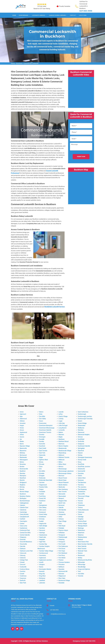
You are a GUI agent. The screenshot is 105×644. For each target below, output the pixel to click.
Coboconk (23, 553)
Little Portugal (63, 425)
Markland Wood (63, 441)
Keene (41, 567)
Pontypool (62, 542)
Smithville (81, 441)
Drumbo (42, 435)
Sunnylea (81, 473)
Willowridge (81, 565)
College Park (24, 560)
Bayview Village (25, 446)
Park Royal (62, 526)
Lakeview (42, 583)
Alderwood (23, 419)
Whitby (80, 558)
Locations (83, 15)
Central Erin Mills (25, 533)
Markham (62, 439)
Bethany (22, 453)
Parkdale (61, 528)
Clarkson (23, 549)
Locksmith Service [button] (39, 15)
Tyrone (80, 514)
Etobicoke (42, 478)
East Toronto (43, 451)
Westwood (81, 555)
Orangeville (62, 514)
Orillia (60, 517)
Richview (61, 574)
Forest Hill (42, 498)
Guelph (41, 521)
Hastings (42, 533)
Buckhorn (19, 63)
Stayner (80, 453)
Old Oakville (62, 510)
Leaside (61, 412)
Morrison (61, 476)
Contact (73, 15)
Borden (22, 467)
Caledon (22, 505)
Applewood (23, 432)
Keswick (42, 571)
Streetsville (81, 469)
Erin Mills (42, 471)
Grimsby (42, 519)
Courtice (22, 571)
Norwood (61, 505)
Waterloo (81, 535)
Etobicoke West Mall (46, 480)
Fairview (42, 482)
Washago (81, 528)
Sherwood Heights (84, 435)
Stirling (80, 455)
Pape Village (62, 521)
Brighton (22, 485)
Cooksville (23, 567)
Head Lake (42, 537)
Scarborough (82, 414)
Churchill (23, 539)
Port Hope (62, 551)
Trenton (80, 508)
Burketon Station (25, 496)
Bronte (22, 489)
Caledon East (24, 508)
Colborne (23, 558)
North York (62, 503)
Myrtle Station (63, 485)
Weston (80, 553)
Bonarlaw (23, 464)
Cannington (23, 521)
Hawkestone (43, 535)
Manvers (61, 435)
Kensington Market (45, 569)
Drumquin (42, 437)
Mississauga (62, 469)
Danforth (23, 580)
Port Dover (62, 549)
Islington (42, 565)
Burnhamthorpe (25, 501)
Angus (22, 425)
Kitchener (42, 578)
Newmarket (62, 496)
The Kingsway (82, 489)
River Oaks (62, 578)
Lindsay (61, 419)
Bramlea (22, 473)
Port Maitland (63, 553)
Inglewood (42, 558)
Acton (22, 412)
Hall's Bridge (43, 526)
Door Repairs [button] (24, 15)
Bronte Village (24, 492)
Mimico (61, 467)
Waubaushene (82, 537)
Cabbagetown (24, 503)
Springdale (81, 448)
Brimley (22, 487)
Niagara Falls (63, 501)
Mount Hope (62, 480)
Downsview (43, 423)
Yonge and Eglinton (84, 569)
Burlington (23, 498)
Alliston (22, 421)
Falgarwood (43, 485)
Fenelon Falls (43, 487)
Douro (41, 421)
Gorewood (42, 512)
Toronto (80, 503)
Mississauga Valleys (65, 473)
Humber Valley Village (46, 551)
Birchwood (23, 455)
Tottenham (81, 505)
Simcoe (80, 437)
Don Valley (42, 419)
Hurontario (42, 555)
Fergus (41, 489)
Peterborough (63, 537)
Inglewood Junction (45, 560)
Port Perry (62, 555)
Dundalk (42, 439)
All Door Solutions (42, 641)
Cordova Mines (25, 569)
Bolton (22, 462)
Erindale (42, 473)
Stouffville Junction (84, 467)
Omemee (61, 512)
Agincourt (23, 414)
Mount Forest (63, 478)
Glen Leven (43, 510)
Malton (61, 432)
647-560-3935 (86, 11)
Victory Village (82, 524)
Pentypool (62, 535)
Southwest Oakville (84, 446)
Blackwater (23, 457)
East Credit (43, 448)
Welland (80, 539)
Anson (22, 430)
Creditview (23, 576)
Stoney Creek (82, 460)
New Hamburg (63, 489)
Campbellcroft (24, 517)
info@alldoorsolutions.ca (58, 614)
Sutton (80, 476)
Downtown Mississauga (47, 428)
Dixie (41, 414)
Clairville (22, 546)
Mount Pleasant (63, 482)
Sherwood (81, 432)
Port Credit (62, 544)
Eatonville (42, 455)
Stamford (81, 451)
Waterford (81, 533)
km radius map (81, 187)
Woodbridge (82, 567)
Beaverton (23, 451)
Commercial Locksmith (31, 63)
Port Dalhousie (63, 546)
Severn (80, 421)
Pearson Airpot (63, 530)
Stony (80, 462)
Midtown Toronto (64, 457)
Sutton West (82, 478)
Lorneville (62, 430)
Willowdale (81, 562)
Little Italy (62, 423)
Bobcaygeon (24, 460)
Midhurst (61, 455)
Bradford (23, 471)
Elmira (41, 462)
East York (42, 453)
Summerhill (81, 471)
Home (14, 15)
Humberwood (43, 553)
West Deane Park (83, 542)
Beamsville (23, 448)
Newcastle (62, 494)
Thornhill (81, 498)
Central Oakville (25, 535)
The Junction (82, 487)
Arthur (22, 435)
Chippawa (23, 537)
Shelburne (81, 428)
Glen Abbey (43, 508)
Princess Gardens (64, 562)
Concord (22, 565)
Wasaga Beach (82, 526)
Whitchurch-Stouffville (85, 560)
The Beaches (82, 482)
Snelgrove (81, 444)
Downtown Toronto (45, 432)
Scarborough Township (85, 419)
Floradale (42, 492)
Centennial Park (25, 530)
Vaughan (81, 519)
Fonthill (41, 494)
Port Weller (62, 558)
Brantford (23, 478)
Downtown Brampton (46, 425)
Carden (22, 524)
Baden (22, 441)
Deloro (41, 412)
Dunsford (42, 446)
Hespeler (42, 539)
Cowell (22, 574)
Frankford (42, 501)
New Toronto (63, 492)
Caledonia (23, 510)
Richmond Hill (63, 571)
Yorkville (80, 576)
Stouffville (81, 464)
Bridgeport (23, 482)
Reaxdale (61, 569)
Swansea (81, 480)
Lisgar (60, 421)
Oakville (61, 508)
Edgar (41, 457)
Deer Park (23, 583)
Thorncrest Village (84, 496)
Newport (61, 498)
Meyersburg (62, 453)
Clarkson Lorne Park (26, 551)
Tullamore (81, 512)
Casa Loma (23, 526)
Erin (40, 469)
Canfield (22, 519)
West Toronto (82, 549)
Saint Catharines (83, 412)
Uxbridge (81, 517)
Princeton (62, 565)
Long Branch (62, 428)
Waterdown (81, 530)
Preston (61, 560)
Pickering (61, 539)
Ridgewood (62, 576)
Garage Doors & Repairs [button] (58, 15)
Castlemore (23, 528)
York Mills (81, 574)
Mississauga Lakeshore (66, 471)
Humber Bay (43, 544)
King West (42, 576)
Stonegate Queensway (85, 457)
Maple (60, 437)
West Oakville (82, 546)
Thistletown (81, 492)
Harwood (42, 530)
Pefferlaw (62, 533)
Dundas (42, 441)
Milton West (62, 464)
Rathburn (61, 567)
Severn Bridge (82, 423)
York (79, 571)
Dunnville (42, 444)
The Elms (81, 485)
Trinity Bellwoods (83, 510)
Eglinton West (43, 460)
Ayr (21, 439)
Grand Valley (43, 514)
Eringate (42, 476)
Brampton (23, 476)
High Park (42, 542)
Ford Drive (42, 496)
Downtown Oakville (45, 430)
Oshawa (61, 519)
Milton (60, 462)
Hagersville (43, 524)
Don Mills (42, 416)
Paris (60, 524)
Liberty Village (63, 416)
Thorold (80, 501)
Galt (40, 503)
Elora (41, 467)
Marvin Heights (63, 446)
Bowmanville (24, 469)
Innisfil (41, 562)
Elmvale (42, 464)
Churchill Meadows (26, 542)
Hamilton (42, 528)
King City (42, 574)
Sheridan (81, 430)
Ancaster (23, 423)
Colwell (22, 562)
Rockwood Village (64, 580)
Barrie (22, 444)
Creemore (23, 578)
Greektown (42, 517)
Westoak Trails (82, 551)
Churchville (23, 544)
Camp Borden (24, 514)
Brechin (22, 480)
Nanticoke (62, 487)
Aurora (22, 437)
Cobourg (23, 555)
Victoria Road (82, 521)
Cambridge (23, 512)
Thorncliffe (81, 494)
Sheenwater (82, 425)
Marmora (61, 444)
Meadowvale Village (65, 451)
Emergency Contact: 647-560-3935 (84, 641)
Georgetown (43, 505)
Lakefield (42, 580)
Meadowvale (62, 448)
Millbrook (61, 460)
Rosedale (61, 583)
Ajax (21, 416)
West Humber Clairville (85, 544)
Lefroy (60, 414)
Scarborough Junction (85, 416)
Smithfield (81, 439)
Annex (22, 428)
